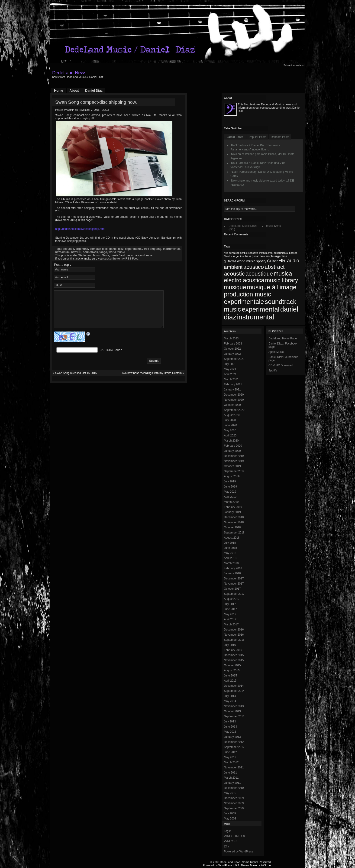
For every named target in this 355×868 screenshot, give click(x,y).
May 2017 (230, 614)
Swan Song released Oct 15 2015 (76, 380)
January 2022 (232, 354)
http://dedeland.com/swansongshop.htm (80, 229)
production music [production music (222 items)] (247, 294)
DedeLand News (69, 73)
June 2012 (230, 752)
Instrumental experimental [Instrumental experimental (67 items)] (274, 253)
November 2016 (234, 635)
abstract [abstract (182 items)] (275, 267)
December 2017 (234, 579)
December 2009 (234, 798)
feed (302, 65)
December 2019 (234, 456)
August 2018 (232, 538)
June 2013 (230, 727)
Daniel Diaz (94, 91)
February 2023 (233, 344)
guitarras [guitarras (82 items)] (230, 261)
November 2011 (234, 767)
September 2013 (234, 716)
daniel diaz (116, 249)
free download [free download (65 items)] (232, 253)
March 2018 (231, 563)
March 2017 (231, 624)
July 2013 (230, 722)
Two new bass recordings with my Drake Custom (152, 380)
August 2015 (232, 670)
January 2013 (232, 737)
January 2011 (232, 783)
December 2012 (234, 742)
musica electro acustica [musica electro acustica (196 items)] (258, 277)
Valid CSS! (231, 841)
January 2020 (232, 451)
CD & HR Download (281, 365)
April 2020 (230, 436)
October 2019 (232, 466)
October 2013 (232, 711)
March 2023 (231, 338)
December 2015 (234, 655)
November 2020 (234, 400)
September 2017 (234, 594)
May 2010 (230, 793)
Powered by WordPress (239, 852)
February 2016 (233, 650)
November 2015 (234, 660)
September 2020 (234, 410)
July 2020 (230, 420)
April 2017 (230, 619)
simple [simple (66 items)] (244, 253)
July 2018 (230, 543)
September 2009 (234, 808)
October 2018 (232, 527)
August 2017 (232, 599)
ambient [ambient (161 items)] (233, 267)
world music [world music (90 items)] (246, 261)
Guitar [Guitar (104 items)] (272, 261)
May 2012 (230, 757)
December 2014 (234, 686)
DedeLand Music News (94, 255)
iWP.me (266, 865)
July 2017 (230, 604)
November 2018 (234, 522)
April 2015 (230, 681)
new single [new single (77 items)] (267, 256)
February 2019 (233, 507)
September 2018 (234, 533)
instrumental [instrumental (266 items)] (256, 317)
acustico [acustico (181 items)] (254, 267)
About (74, 91)
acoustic (68, 249)
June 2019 (230, 487)
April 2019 (230, 497)
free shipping (153, 249)
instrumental (171, 249)
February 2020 (233, 446)
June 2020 (230, 425)
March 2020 (231, 441)
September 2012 (234, 747)
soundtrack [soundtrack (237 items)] (281, 302)
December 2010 (234, 788)
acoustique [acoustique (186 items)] (259, 274)
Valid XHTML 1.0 (234, 836)
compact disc (99, 249)
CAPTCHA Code (110, 357)
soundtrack (90, 252)
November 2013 (234, 706)
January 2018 (232, 573)
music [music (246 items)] (232, 309)
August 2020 (232, 415)
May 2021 (230, 369)
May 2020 (230, 430)
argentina (82, 249)
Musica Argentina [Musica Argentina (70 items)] (234, 256)
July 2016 (230, 645)
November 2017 (234, 584)
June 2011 (230, 773)
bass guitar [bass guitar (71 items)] (252, 256)
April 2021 (230, 374)
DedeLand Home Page (283, 338)
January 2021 (232, 390)
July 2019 (230, 481)
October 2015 (232, 665)
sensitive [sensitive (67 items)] (253, 253)
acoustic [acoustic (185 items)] (234, 274)
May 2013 (230, 732)
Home (59, 91)
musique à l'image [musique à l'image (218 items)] (272, 287)
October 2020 (232, 405)
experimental (134, 249)
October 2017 (232, 589)
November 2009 (234, 803)
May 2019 (230, 492)
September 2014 (234, 691)
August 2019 (232, 476)
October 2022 (232, 349)
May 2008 (230, 819)
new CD (76, 252)
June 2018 (230, 548)
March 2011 (231, 778)
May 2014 (230, 701)
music (115, 255)
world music (117, 252)
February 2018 (233, 568)
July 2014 (230, 696)
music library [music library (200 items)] (281, 280)
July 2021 (230, 364)
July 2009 (230, 813)
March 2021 (231, 379)
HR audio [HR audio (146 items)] (289, 261)
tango (103, 252)
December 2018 (234, 517)
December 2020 (234, 395)
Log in (228, 831)
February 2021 (233, 384)
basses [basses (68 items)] (293, 253)
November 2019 (234, 461)
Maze (253, 865)
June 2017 (230, 609)
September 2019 (234, 471)
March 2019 (231, 502)
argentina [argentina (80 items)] (281, 256)
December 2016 (234, 630)
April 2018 (230, 558)
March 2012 (231, 762)
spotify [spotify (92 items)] (261, 261)
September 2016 (234, 640)
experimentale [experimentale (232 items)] (244, 302)
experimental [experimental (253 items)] (261, 309)
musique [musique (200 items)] (235, 287)
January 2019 (232, 512)
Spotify (273, 371)
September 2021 (234, 359)
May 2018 (230, 553)
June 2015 (230, 676)
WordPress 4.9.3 (229, 865)
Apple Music (276, 352)
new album (62, 252)
